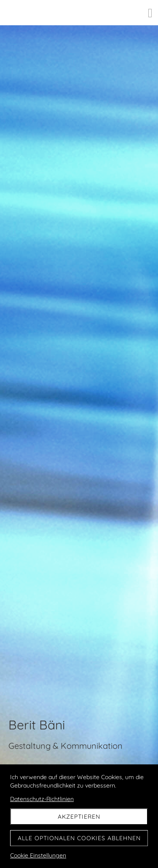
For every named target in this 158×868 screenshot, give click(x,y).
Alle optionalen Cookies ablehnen (79, 838)
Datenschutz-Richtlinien (42, 799)
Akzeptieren (79, 817)
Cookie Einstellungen (38, 855)
